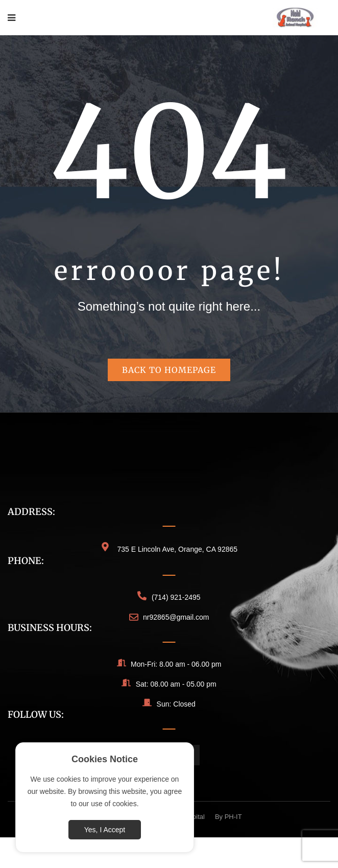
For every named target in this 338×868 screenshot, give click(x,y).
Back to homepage (169, 370)
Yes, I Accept (105, 830)
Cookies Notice (105, 759)
